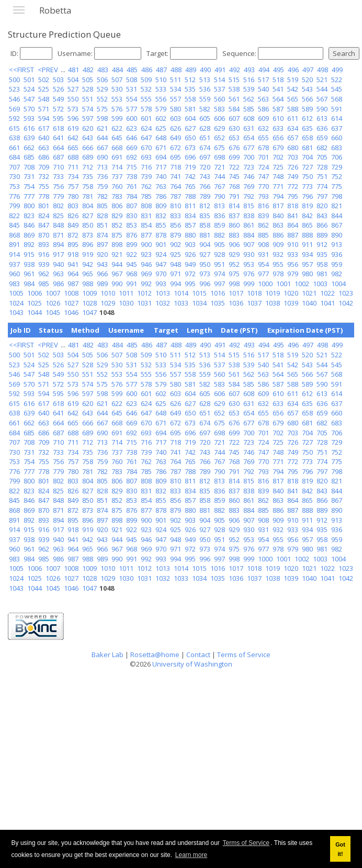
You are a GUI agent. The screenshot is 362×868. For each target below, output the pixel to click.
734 (73, 176)
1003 (320, 284)
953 (249, 264)
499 (337, 70)
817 (278, 206)
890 (337, 235)
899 (132, 244)
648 (161, 138)
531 (132, 89)
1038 (273, 303)
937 (14, 264)
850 (88, 225)
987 (73, 284)
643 (88, 138)
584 (234, 109)
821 (337, 206)
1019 (273, 293)
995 (190, 284)
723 (249, 167)
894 (58, 244)
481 (73, 70)
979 (293, 274)
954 (263, 264)
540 (263, 89)
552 (102, 99)
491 (220, 70)
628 (205, 128)
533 (161, 89)
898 (117, 244)
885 (263, 235)
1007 (53, 293)
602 (161, 118)
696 (190, 157)
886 (278, 235)
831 (146, 216)
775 (337, 186)
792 (249, 196)
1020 (291, 293)
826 (73, 216)
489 (191, 70)
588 (293, 109)
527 (73, 89)
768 (234, 186)
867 (337, 225)
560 (219, 99)
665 (73, 148)
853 (132, 225)
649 (176, 138)
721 (219, 167)
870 (44, 235)
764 (176, 186)
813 (219, 206)
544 (322, 89)
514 (219, 80)
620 (88, 128)
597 (88, 118)
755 (44, 186)
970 (161, 274)
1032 (163, 303)
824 (44, 216)
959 (337, 264)
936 (337, 254)
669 (132, 148)
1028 (89, 303)
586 (263, 109)
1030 (126, 303)
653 (234, 138)
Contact (198, 655)
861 (249, 225)
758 (88, 186)
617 (44, 128)
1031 (144, 303)
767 (219, 186)
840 (278, 216)
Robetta (55, 10)
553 (117, 99)
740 (161, 176)
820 (322, 206)
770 (263, 186)
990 (117, 284)
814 (234, 206)
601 (146, 118)
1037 (254, 303)
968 (132, 274)
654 (249, 138)
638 (14, 138)
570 (29, 109)
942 (88, 264)
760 (117, 186)
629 (219, 128)
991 (132, 284)
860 (234, 225)
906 (234, 244)
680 (293, 148)
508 (132, 80)
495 (279, 70)
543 (307, 89)
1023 (346, 293)
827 (88, 216)
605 (205, 118)
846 (29, 225)
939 (44, 264)
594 (44, 118)
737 (117, 176)
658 (307, 138)
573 (73, 109)
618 (58, 128)
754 (29, 186)
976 (249, 274)
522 (337, 80)
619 (73, 128)
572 (58, 109)
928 (219, 254)
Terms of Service (246, 843)
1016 (218, 293)
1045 (53, 312)
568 (337, 99)
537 (219, 89)
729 (337, 167)
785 (146, 196)
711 (73, 167)
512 (190, 80)
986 (58, 284)
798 (337, 196)
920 (102, 254)
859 (219, 225)
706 (337, 157)
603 (176, 118)
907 (249, 244)
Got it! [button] (340, 849)
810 (176, 206)
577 (132, 109)
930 (249, 254)
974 (219, 274)
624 (146, 128)
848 (58, 225)
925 (176, 254)
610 (278, 118)
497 (308, 70)
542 (293, 89)
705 (322, 157)
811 (190, 206)
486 (147, 70)
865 (307, 225)
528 (88, 89)
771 (278, 186)
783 (117, 196)
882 (219, 235)
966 (102, 274)
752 (337, 176)
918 (73, 254)
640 (44, 138)
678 (263, 148)
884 (249, 235)
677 (249, 148)
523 (14, 89)
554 (132, 99)
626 (176, 128)
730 (14, 176)
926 (190, 254)
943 (102, 264)
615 (14, 128)
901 (161, 244)
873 (88, 235)
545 (337, 89)
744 (219, 176)
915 (29, 254)
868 (14, 235)
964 (73, 274)
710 (58, 167)
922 (132, 254)
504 (73, 80)
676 (234, 148)
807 (132, 206)
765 (190, 186)
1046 (71, 312)
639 (29, 138)
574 (88, 109)
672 (176, 148)
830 (132, 216)
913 (337, 244)
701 (263, 157)
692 (132, 157)
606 (219, 118)
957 (307, 264)
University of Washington (192, 664)
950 (205, 264)
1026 (53, 303)
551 (88, 99)
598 (102, 118)
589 (307, 109)
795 (293, 196)
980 (307, 274)
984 (29, 284)
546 (14, 99)
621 (102, 128)
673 (190, 148)
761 (132, 186)
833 (176, 216)
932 (278, 254)
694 (161, 157)
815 (249, 206)
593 (29, 118)
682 (322, 148)
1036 (236, 303)
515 (234, 80)
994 (176, 284)
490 (205, 70)
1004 (338, 284)
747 (263, 176)
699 (234, 157)
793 (263, 196)
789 (205, 196)
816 (263, 206)
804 (88, 206)
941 (73, 264)
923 (146, 254)
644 (102, 138)
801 (44, 206)
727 (307, 167)
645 (117, 138)
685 (29, 157)
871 (58, 235)
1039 (291, 303)
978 (278, 274)
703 (293, 157)
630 (234, 128)
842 (307, 216)
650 (190, 138)
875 (117, 235)
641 (58, 138)
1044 (35, 312)
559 (205, 99)
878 (161, 235)
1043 (16, 312)
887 (293, 235)
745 (234, 176)
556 (161, 99)
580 (176, 109)
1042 (346, 303)
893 (44, 244)
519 (293, 80)
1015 (199, 293)
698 (219, 157)
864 (293, 225)
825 (58, 216)
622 (117, 128)
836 (219, 216)
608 (249, 118)
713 (102, 167)
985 (44, 284)
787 (176, 196)
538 (234, 89)
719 (190, 167)
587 (278, 109)
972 (190, 274)
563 (263, 99)
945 (132, 264)
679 (278, 148)
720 (205, 167)
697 (205, 157)
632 (263, 128)
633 (278, 128)
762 (146, 186)
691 (117, 157)
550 (73, 99)
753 (14, 186)
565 (293, 99)
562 (249, 99)
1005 (16, 293)
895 (73, 244)
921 (117, 254)
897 (102, 244)
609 (263, 118)
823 (29, 216)
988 (88, 284)
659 (322, 138)
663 (44, 148)
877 (146, 235)
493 (249, 70)
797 (322, 196)
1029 (108, 303)
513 (205, 80)
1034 (199, 303)
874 (102, 235)
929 (234, 254)
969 (146, 274)
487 (161, 70)
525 (44, 89)
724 (263, 167)
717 (161, 167)
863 (278, 225)
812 (205, 206)
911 (307, 244)
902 (176, 244)
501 (29, 80)
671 (161, 148)
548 (44, 99)
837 (234, 216)
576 (117, 109)
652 (219, 138)
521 (322, 80)
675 (219, 148)
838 (249, 216)
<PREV (48, 70)
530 (117, 89)
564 (278, 99)
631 (249, 128)
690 (102, 157)
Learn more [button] (191, 855)
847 (44, 225)
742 (190, 176)
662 (29, 148)
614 (337, 118)
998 (234, 284)
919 (88, 254)
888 (307, 235)
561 (234, 99)
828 (102, 216)
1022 (327, 293)
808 (146, 206)
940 (58, 264)
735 (88, 176)
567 (322, 99)
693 (146, 157)
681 (307, 148)
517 (263, 80)
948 (176, 264)
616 (29, 128)
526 (58, 89)
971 (176, 274)
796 (307, 196)
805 (102, 206)
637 (337, 128)
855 (161, 225)
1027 (71, 303)
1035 (218, 303)
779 (58, 196)
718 (176, 167)
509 (146, 80)
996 (205, 284)
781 (88, 196)
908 (263, 244)
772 (293, 186)
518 (278, 80)
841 (293, 216)
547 (29, 99)
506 (102, 80)
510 (161, 80)
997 (219, 284)
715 (132, 167)
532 (146, 89)
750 (307, 176)
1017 (236, 293)
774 (322, 186)
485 (132, 70)
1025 (35, 303)
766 (205, 186)
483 (103, 70)
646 (132, 138)
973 (205, 274)
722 (234, 167)
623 (132, 128)
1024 (16, 303)
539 (249, 89)
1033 (181, 303)
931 (263, 254)
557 (176, 99)
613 (322, 118)
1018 (254, 293)
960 (14, 274)
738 (132, 176)
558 (190, 99)
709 (44, 167)
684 (14, 157)
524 (29, 89)
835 (205, 216)
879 (176, 235)
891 (14, 244)
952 (234, 264)
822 (14, 216)
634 (293, 128)
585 (249, 109)
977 (263, 274)
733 (58, 176)
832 (161, 216)
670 (146, 148)
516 (249, 80)
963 (58, 274)
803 (73, 206)
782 (102, 196)
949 (190, 264)
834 (190, 216)
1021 (309, 293)
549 (58, 99)
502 (44, 80)
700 (249, 157)
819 (307, 206)
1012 (144, 293)
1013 (163, 293)
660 (337, 138)
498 (323, 70)
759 (102, 186)
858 (205, 225)
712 (88, 167)
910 (293, 244)
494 (264, 70)
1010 (108, 293)
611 (293, 118)
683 (337, 148)
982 (337, 274)
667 (102, 148)
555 (146, 99)
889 (322, 235)
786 (161, 196)
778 (44, 196)
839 (263, 216)
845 (14, 225)
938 (29, 264)
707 (14, 167)
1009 (89, 293)
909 (278, 244)
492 (235, 70)
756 (58, 186)
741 (176, 176)
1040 (309, 303)
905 (219, 244)
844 (337, 216)
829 (117, 216)
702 (278, 157)
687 (58, 157)
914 (14, 254)
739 (146, 176)
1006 (35, 293)
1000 (265, 284)
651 (205, 138)
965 (88, 274)
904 (205, 244)
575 (102, 109)
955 (278, 264)
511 (176, 80)
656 (278, 138)
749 (293, 176)
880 (190, 235)
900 (146, 244)
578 (146, 109)
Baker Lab (108, 655)
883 (234, 235)
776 (14, 196)
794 (278, 196)
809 (161, 206)
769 (249, 186)
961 (29, 274)
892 (29, 244)
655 (263, 138)
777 (29, 196)
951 (219, 264)
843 (322, 216)
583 (219, 109)
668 (117, 148)
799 (14, 206)
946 (146, 264)
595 (58, 118)
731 (29, 176)
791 (234, 196)
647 (146, 138)
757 (73, 186)
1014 (181, 293)
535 (190, 89)
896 (88, 244)
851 (102, 225)
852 (117, 225)
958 (322, 264)
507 (117, 80)
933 (293, 254)
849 (73, 225)
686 (44, 157)
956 (293, 264)
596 (73, 118)
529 (102, 89)
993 (161, 284)
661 (14, 148)
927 (205, 254)
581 (190, 109)
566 (307, 99)
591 (337, 109)
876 (132, 235)
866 (322, 225)
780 (73, 196)
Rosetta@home (155, 655)
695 (176, 157)
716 (146, 167)
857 (190, 225)
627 (190, 128)
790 (219, 196)
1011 (126, 293)
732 (44, 176)
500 (14, 80)
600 (132, 118)
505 (88, 80)
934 (307, 254)
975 (234, 274)
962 (44, 274)
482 (88, 70)
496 (293, 70)
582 (205, 109)
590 (322, 109)
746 (249, 176)
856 (176, 225)
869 (29, 235)
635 (307, 128)
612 (307, 118)
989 (102, 284)
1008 (71, 293)
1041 (327, 303)
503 (58, 80)
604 (190, 118)
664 (58, 148)
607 (234, 118)
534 (176, 89)
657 (293, 138)
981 (322, 274)
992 (146, 284)
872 (73, 235)
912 (322, 244)
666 (88, 148)
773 (307, 186)
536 (205, 89)
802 (58, 206)
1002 (302, 284)
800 (29, 206)
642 (73, 138)
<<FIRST (21, 70)
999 (249, 284)
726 (293, 167)
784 (132, 196)
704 (307, 157)
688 (73, 157)
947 (161, 264)
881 (205, 235)
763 (161, 186)
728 (322, 167)
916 (44, 254)
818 (293, 206)
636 (322, 128)
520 (307, 80)
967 (117, 274)
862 (263, 225)
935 (322, 254)
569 (14, 109)
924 (161, 254)
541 (278, 89)
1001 (284, 284)
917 (58, 254)
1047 (89, 312)
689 (88, 157)
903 (190, 244)
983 (14, 284)
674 (205, 148)
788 (190, 196)
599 (117, 118)
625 (161, 128)
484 (117, 70)
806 (117, 206)
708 (29, 167)
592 (14, 118)
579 (161, 109)
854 (146, 225)
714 (117, 167)
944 (117, 264)
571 (44, 109)
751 (322, 176)
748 (278, 176)
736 (102, 176)
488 (176, 70)
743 (205, 176)
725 (278, 167)
